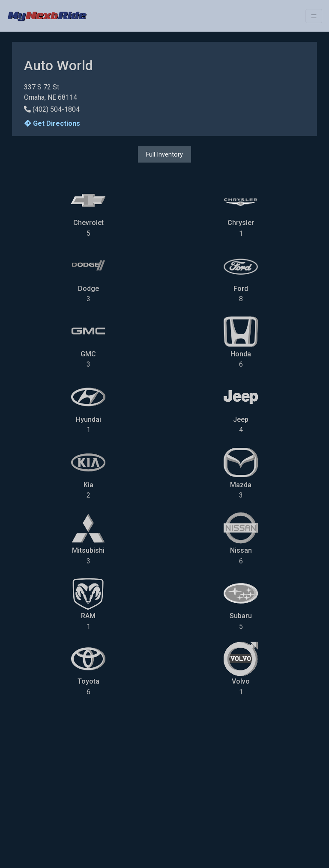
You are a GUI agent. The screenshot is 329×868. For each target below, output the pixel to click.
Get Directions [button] (52, 123)
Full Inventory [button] (164, 154)
